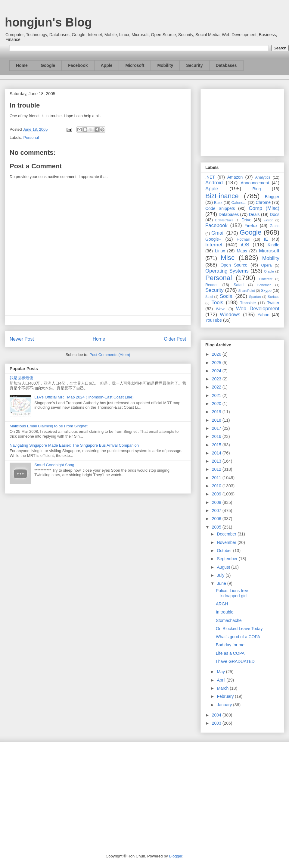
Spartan (255, 297)
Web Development (258, 309)
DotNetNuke (224, 220)
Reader (211, 285)
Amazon (235, 177)
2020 (217, 404)
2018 (217, 420)
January (225, 705)
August (224, 567)
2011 (217, 478)
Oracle (269, 271)
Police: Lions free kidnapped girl (232, 593)
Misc (228, 258)
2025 (217, 363)
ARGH (222, 604)
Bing (257, 189)
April (222, 680)
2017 (217, 428)
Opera (266, 265)
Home (22, 65)
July (221, 575)
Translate (248, 303)
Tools (218, 303)
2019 (217, 412)
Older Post (175, 339)
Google (48, 65)
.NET (210, 177)
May (221, 672)
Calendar (239, 203)
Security (194, 65)
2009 (217, 494)
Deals (254, 214)
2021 (217, 395)
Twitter (273, 303)
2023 (217, 379)
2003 (217, 723)
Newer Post (22, 339)
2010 (217, 486)
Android (214, 183)
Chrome (263, 202)
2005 (217, 527)
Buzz (218, 203)
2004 (217, 715)
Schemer (264, 285)
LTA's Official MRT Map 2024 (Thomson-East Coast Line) (84, 397)
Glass (275, 226)
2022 (217, 387)
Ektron (268, 220)
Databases (226, 65)
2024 (217, 371)
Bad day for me (230, 645)
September (228, 559)
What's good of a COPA (238, 637)
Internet (214, 245)
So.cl (209, 297)
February (226, 696)
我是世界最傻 (21, 378)
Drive (247, 220)
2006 (217, 519)
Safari (239, 285)
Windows (230, 315)
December (227, 534)
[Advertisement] (242, 121)
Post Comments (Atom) (110, 355)
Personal (31, 137)
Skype (266, 291)
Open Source (234, 265)
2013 (217, 461)
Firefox (251, 226)
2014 (217, 453)
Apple (107, 65)
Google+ (213, 239)
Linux (220, 251)
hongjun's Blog (48, 22)
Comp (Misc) (264, 208)
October (225, 551)
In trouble (225, 612)
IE (266, 239)
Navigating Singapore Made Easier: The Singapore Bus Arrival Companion (74, 445)
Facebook (78, 65)
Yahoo (263, 315)
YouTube (214, 320)
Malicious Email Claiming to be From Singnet (49, 426)
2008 (217, 502)
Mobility (165, 65)
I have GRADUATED (235, 661)
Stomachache (229, 620)
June (222, 583)
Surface (273, 297)
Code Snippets (220, 208)
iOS (245, 245)
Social (227, 296)
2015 (217, 445)
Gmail (218, 233)
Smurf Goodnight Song (54, 465)
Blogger (272, 197)
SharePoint (246, 291)
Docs (275, 214)
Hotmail (243, 239)
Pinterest (266, 279)
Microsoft (135, 65)
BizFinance (222, 196)
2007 (217, 510)
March (223, 688)
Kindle (273, 245)
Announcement (255, 183)
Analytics (263, 177)
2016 (217, 436)
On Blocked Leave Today (239, 629)
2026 (217, 354)
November (227, 542)
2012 (217, 469)
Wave (221, 309)
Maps (242, 251)
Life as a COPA (230, 653)
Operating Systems (227, 271)
